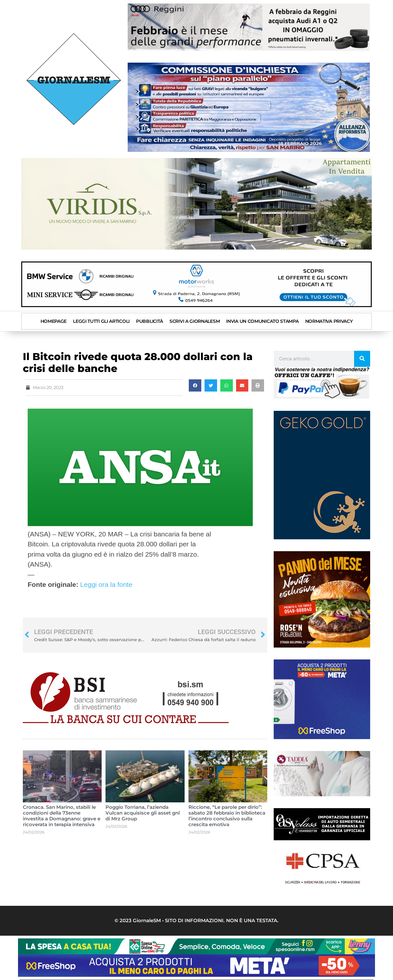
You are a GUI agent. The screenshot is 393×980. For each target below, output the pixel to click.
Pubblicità (150, 321)
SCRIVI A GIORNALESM (195, 321)
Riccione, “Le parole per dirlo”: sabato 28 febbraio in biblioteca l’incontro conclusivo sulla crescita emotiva (227, 815)
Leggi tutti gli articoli (101, 321)
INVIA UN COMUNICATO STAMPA (262, 321)
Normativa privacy (329, 321)
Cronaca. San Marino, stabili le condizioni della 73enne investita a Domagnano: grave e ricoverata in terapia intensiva (62, 815)
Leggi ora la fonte (106, 584)
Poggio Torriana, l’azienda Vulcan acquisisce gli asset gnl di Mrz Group (143, 812)
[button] (195, 385)
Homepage (54, 321)
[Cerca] (362, 358)
